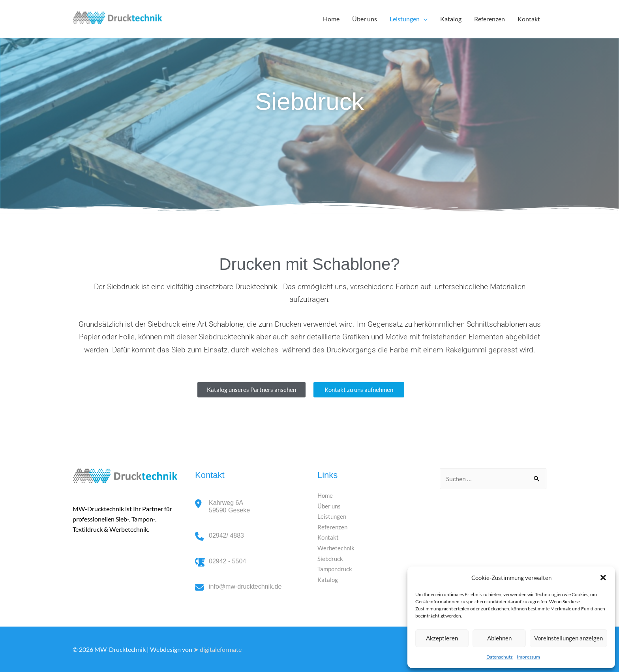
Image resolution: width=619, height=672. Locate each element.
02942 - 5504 (227, 561)
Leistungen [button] (405, 19)
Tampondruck (336, 568)
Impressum (528, 657)
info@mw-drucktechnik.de (245, 586)
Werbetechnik (337, 547)
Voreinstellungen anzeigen (568, 638)
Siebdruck (331, 558)
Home (331, 19)
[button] (603, 578)
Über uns (365, 19)
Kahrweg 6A (229, 507)
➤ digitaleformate (218, 649)
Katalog (451, 19)
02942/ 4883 (226, 536)
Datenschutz (500, 657)
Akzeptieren (442, 638)
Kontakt (529, 19)
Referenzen (490, 19)
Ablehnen (499, 638)
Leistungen (332, 516)
